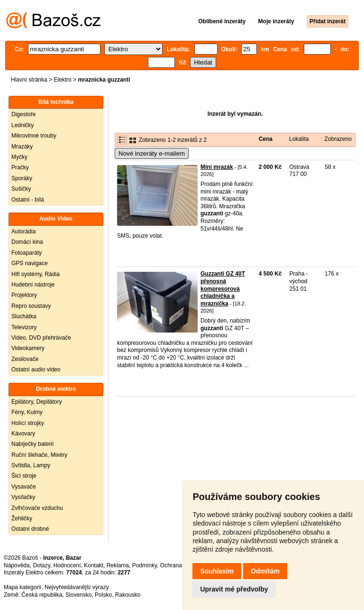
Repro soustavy (31, 306)
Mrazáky (22, 147)
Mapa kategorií (23, 587)
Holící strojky (28, 423)
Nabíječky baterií (32, 444)
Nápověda (17, 565)
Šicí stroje (24, 476)
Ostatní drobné (30, 529)
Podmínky (145, 565)
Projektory (24, 295)
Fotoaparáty (27, 253)
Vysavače (24, 487)
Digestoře (23, 114)
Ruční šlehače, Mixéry (39, 455)
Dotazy (41, 565)
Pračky (20, 167)
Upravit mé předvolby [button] (234, 589)
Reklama (118, 565)
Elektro (62, 80)
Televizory (24, 327)
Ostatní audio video (36, 370)
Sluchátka (24, 316)
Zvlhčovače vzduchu (37, 508)
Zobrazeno (338, 139)
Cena (266, 139)
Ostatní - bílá (28, 200)
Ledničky (23, 125)
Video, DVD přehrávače (41, 338)
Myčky (19, 157)
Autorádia (23, 231)
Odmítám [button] (265, 571)
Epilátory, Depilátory (37, 402)
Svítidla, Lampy (31, 465)
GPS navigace (30, 263)
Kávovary (23, 434)
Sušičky (21, 189)
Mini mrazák (217, 167)
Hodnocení (67, 565)
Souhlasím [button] (217, 571)
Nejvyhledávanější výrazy (77, 587)
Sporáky (22, 178)
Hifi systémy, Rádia (36, 274)
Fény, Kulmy (27, 412)
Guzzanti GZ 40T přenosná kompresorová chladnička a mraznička (223, 288)
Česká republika (42, 595)
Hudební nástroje (33, 285)
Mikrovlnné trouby (34, 136)
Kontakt (94, 565)
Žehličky (22, 518)
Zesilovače (25, 359)
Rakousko (128, 595)
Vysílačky (23, 497)
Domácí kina (27, 242)
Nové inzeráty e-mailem (152, 153)
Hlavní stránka (29, 80)
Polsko (103, 595)
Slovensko (78, 595)
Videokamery (28, 348)
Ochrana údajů (179, 565)
